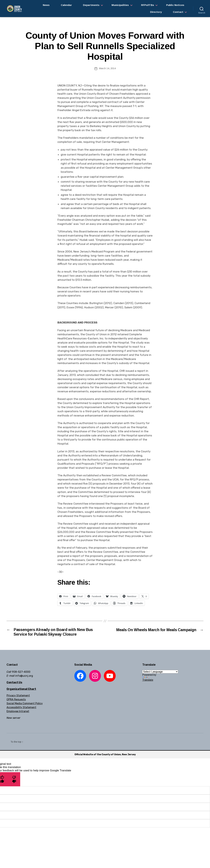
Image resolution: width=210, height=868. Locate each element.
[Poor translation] (14, 779)
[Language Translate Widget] (160, 672)
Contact (178, 12)
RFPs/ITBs (148, 5)
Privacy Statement (18, 696)
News (46, 5)
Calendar (66, 5)
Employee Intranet (18, 711)
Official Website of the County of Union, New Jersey (105, 755)
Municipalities (120, 5)
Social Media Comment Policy (25, 704)
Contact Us (14, 683)
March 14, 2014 (107, 68)
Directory (156, 12)
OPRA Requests (16, 700)
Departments (91, 5)
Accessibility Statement (21, 707)
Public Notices (175, 5)
